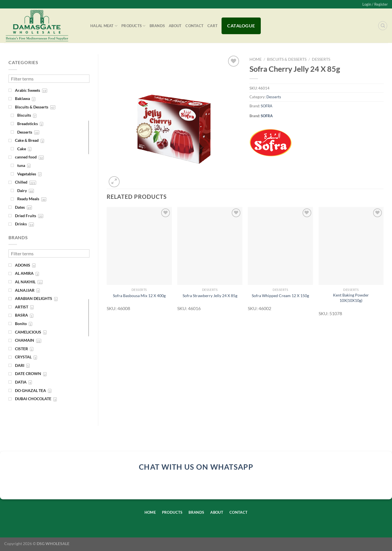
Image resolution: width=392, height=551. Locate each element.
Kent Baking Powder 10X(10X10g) (351, 298)
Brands (157, 26)
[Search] (383, 26)
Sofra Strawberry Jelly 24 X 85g (210, 296)
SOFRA (267, 106)
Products (133, 26)
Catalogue (241, 26)
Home (256, 59)
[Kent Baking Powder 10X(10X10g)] (351, 246)
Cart (213, 26)
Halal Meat (104, 26)
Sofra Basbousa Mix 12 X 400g (139, 296)
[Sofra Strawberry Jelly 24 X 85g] (210, 246)
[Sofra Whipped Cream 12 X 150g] (280, 246)
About (175, 26)
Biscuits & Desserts (287, 59)
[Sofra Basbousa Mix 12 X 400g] (139, 246)
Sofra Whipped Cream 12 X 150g (280, 296)
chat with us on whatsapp (196, 467)
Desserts (321, 59)
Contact (194, 26)
